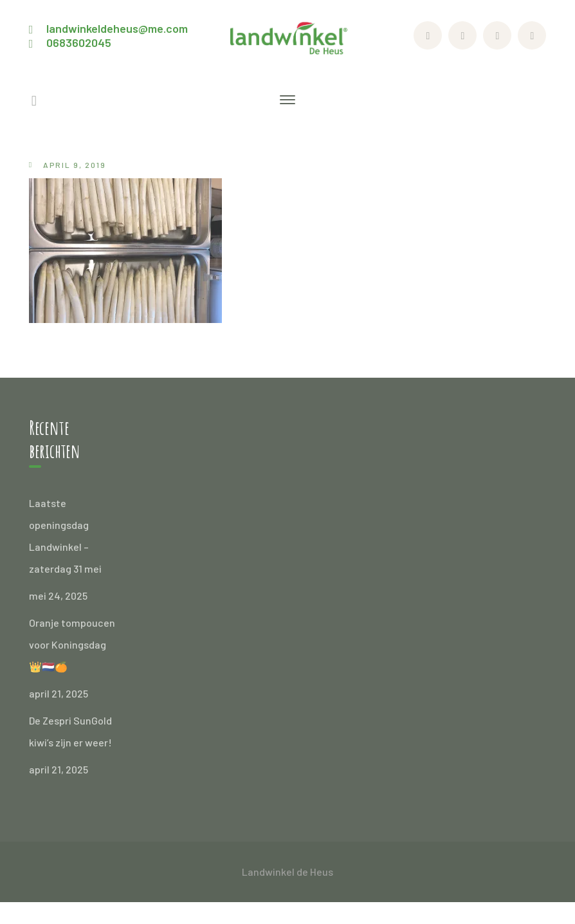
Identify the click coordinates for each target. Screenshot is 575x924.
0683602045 (79, 42)
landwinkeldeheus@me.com (117, 28)
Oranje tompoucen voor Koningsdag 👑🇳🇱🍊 (72, 644)
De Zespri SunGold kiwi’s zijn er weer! (70, 731)
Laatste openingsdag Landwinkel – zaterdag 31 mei (65, 536)
